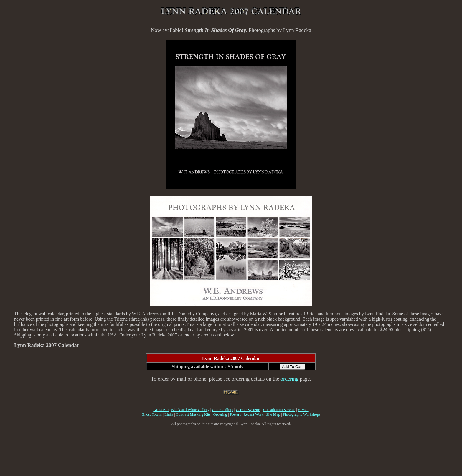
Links (169, 414)
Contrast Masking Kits (193, 414)
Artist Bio (161, 410)
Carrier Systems (248, 410)
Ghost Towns (152, 414)
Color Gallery (223, 410)
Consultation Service (279, 410)
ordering (289, 379)
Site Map (273, 414)
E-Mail (303, 410)
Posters (235, 414)
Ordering (220, 414)
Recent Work (254, 414)
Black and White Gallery (190, 410)
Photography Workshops (302, 414)
